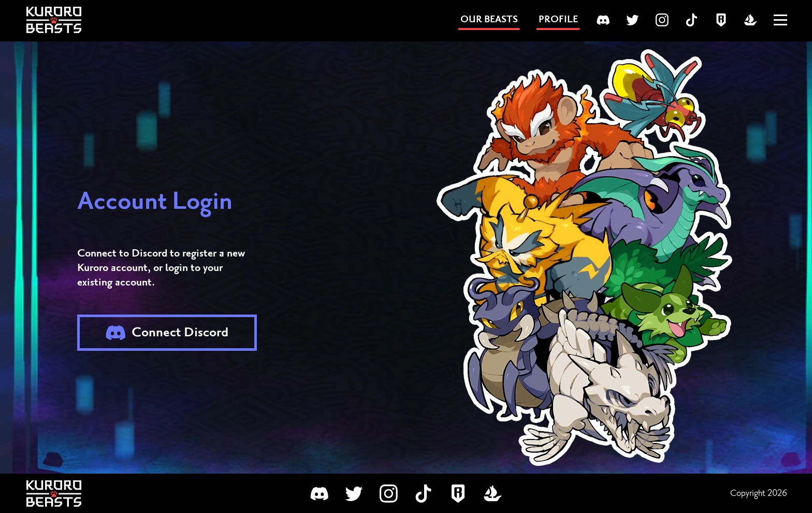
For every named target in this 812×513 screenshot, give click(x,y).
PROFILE (558, 19)
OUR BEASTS (489, 19)
